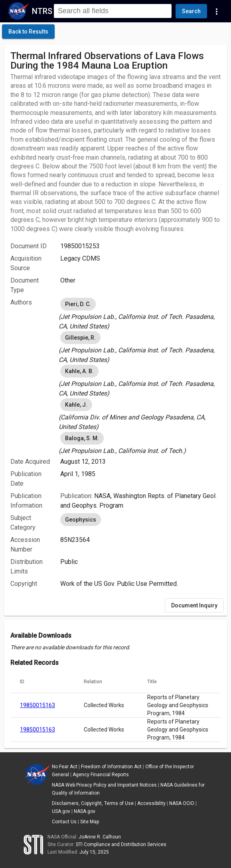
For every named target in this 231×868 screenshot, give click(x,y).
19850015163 (38, 705)
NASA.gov (85, 811)
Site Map (90, 822)
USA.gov (61, 811)
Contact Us (64, 822)
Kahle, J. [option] (76, 405)
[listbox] (140, 314)
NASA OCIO (182, 803)
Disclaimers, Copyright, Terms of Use (93, 803)
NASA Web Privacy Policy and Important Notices (104, 785)
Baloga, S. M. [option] (82, 438)
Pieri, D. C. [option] (78, 304)
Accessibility (151, 803)
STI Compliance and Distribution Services (121, 844)
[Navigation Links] (217, 11)
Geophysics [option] (81, 520)
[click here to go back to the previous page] (28, 32)
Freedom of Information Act (111, 767)
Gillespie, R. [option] (80, 338)
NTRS (42, 11)
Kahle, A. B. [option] (79, 371)
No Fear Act (65, 767)
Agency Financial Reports (101, 775)
